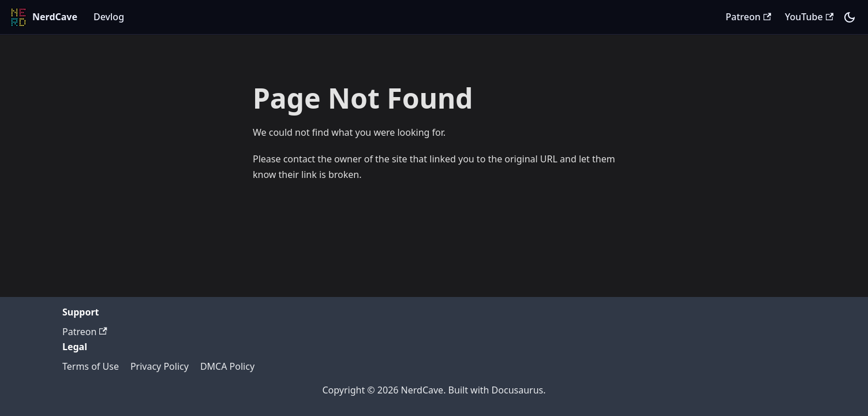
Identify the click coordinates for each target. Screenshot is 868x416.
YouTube (809, 17)
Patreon (748, 17)
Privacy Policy (160, 366)
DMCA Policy (227, 366)
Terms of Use (91, 366)
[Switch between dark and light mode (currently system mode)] (850, 17)
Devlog (109, 17)
